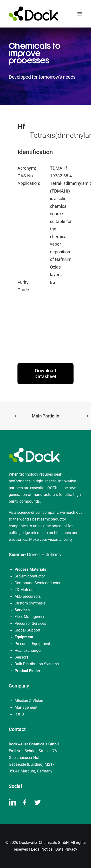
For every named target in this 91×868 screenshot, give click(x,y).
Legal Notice (42, 849)
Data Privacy (66, 849)
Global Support (27, 630)
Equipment (24, 637)
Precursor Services (30, 623)
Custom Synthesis (30, 603)
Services (22, 610)
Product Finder (27, 671)
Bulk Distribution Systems (37, 664)
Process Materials (30, 569)
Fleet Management (31, 617)
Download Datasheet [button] (45, 374)
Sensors (21, 657)
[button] (80, 14)
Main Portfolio (45, 416)
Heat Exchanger (28, 650)
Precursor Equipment (32, 644)
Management (26, 707)
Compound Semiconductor (37, 583)
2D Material (25, 590)
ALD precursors (28, 596)
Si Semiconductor (30, 576)
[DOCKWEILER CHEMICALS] (33, 14)
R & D (19, 714)
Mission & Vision (29, 701)
